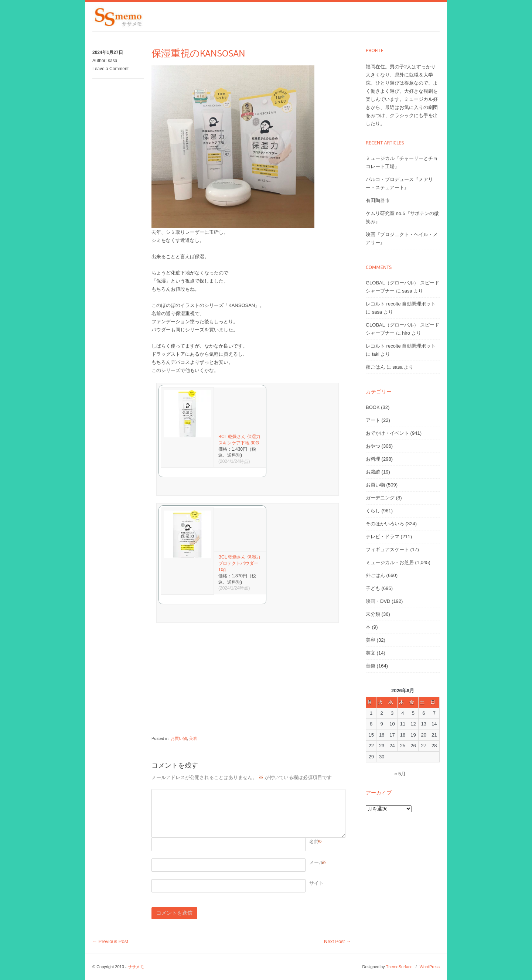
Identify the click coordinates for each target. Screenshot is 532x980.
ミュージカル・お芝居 (390, 562)
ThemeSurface (399, 967)
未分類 (373, 614)
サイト (316, 883)
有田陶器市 (378, 200)
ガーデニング (380, 498)
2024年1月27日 (108, 52)
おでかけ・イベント (387, 433)
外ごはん (375, 575)
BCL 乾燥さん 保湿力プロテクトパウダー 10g (239, 563)
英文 (371, 653)
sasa (112, 61)
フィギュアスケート (387, 549)
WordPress (430, 967)
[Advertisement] (248, 683)
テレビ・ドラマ (383, 537)
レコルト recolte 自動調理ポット (401, 304)
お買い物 (179, 738)
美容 (193, 738)
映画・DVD (378, 601)
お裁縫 (373, 472)
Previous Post (110, 941)
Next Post (337, 941)
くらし (373, 511)
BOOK (373, 407)
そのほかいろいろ (385, 524)
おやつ (373, 446)
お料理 (373, 459)
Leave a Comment (110, 69)
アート (373, 420)
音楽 (371, 666)
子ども (373, 588)
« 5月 (400, 774)
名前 (314, 842)
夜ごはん (375, 367)
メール (316, 863)
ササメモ (136, 967)
